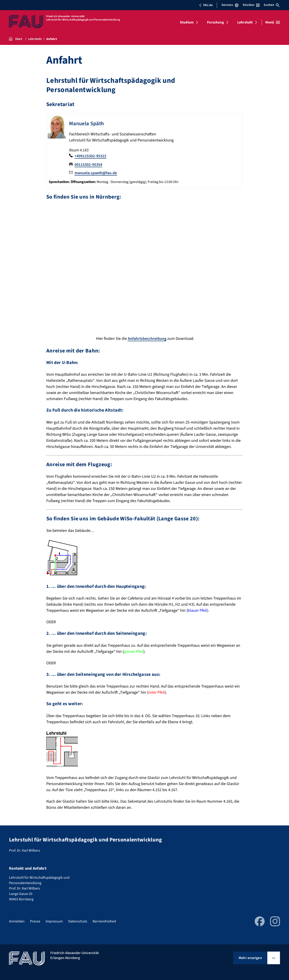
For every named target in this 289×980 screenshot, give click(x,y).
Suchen (272, 5)
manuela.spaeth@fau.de (96, 173)
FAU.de (206, 5)
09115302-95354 (88, 164)
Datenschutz (78, 921)
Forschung (215, 22)
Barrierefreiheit (104, 921)
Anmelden (17, 921)
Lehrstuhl (245, 22)
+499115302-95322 (90, 156)
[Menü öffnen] (273, 22)
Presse (35, 921)
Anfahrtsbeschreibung (147, 338)
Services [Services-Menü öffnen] (230, 5)
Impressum (54, 921)
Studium (187, 22)
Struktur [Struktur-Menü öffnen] (251, 5)
